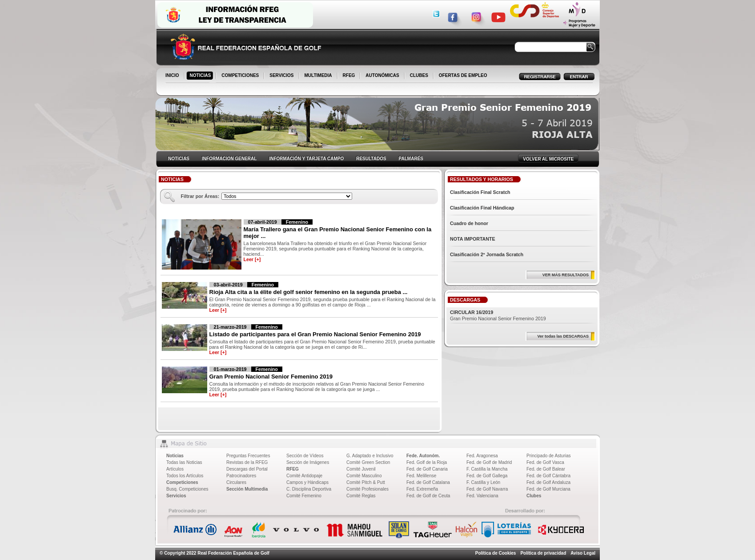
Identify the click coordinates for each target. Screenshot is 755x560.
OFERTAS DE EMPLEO (463, 75)
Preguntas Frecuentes (248, 456)
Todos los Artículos (185, 476)
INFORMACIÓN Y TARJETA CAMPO (306, 159)
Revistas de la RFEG (247, 462)
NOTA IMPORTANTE (473, 239)
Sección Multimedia (247, 489)
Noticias (175, 456)
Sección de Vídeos (305, 456)
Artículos (175, 469)
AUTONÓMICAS (382, 75)
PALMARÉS (411, 159)
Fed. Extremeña (422, 489)
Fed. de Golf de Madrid (489, 462)
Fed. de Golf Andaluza (548, 482)
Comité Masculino (364, 476)
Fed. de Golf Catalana (428, 482)
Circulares (236, 482)
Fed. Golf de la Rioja (427, 462)
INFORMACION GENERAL (229, 159)
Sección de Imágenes (308, 462)
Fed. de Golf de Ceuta (428, 496)
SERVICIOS (282, 76)
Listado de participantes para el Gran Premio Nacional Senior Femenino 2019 (315, 334)
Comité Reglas (361, 496)
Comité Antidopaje (304, 476)
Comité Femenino (304, 496)
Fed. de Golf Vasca (545, 462)
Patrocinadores (241, 476)
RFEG (350, 76)
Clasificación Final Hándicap (482, 208)
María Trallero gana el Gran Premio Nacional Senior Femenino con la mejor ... (338, 233)
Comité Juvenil (361, 469)
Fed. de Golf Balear (546, 469)
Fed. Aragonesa (482, 456)
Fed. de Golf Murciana (548, 489)
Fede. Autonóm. (423, 456)
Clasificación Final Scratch (480, 192)
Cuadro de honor (469, 223)
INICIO (173, 76)
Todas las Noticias (184, 462)
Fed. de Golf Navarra (487, 489)
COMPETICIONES (241, 76)
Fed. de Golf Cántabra (548, 476)
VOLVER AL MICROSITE (548, 159)
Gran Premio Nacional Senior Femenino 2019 (271, 377)
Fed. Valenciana (482, 496)
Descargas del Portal (247, 469)
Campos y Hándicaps (307, 482)
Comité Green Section (368, 462)
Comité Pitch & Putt (366, 482)
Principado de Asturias (549, 456)
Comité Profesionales (367, 489)
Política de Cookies (496, 553)
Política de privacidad (543, 553)
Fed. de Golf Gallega (487, 476)
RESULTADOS (371, 159)
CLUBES (419, 75)
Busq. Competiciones (187, 489)
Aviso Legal (583, 553)
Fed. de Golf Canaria (427, 469)
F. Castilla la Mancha (487, 469)
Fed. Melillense (421, 476)
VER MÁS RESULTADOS (566, 275)
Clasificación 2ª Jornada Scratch (487, 254)
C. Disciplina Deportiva (309, 489)
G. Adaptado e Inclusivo (370, 456)
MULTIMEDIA (319, 76)
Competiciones (182, 482)
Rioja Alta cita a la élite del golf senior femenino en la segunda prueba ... (309, 292)
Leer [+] (252, 259)
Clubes (534, 496)
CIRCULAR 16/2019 (472, 312)
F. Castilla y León (483, 482)
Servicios (176, 496)
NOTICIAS (201, 76)
